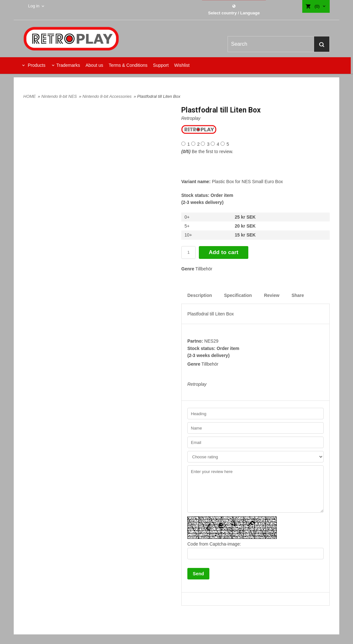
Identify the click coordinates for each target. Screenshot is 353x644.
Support (161, 65)
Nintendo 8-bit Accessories (108, 96)
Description (200, 295)
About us (94, 65)
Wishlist (182, 65)
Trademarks (68, 65)
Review (272, 295)
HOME (30, 96)
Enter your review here (255, 489)
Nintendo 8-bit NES (60, 96)
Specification (238, 295)
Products (36, 65)
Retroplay (191, 118)
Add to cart (224, 252)
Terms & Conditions (128, 65)
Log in (34, 6)
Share (298, 295)
